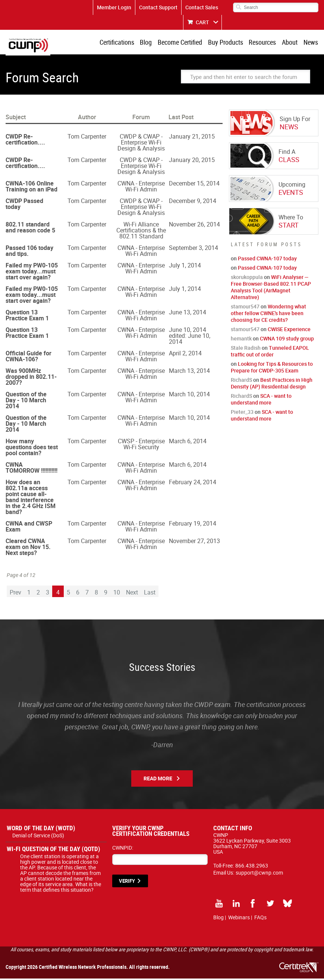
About (291, 43)
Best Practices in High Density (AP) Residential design (272, 385)
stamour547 (245, 308)
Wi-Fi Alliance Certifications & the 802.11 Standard (141, 232)
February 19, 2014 (193, 525)
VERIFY (127, 882)
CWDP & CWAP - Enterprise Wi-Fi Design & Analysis (141, 144)
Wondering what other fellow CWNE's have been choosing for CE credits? (268, 315)
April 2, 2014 (185, 355)
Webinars (239, 919)
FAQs (260, 919)
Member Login (114, 7)
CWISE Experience (289, 331)
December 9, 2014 (193, 202)
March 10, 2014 (189, 396)
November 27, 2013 (194, 542)
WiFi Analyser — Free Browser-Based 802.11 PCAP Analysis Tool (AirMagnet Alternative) (271, 288)
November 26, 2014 (194, 226)
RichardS (241, 381)
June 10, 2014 (188, 331)
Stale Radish (246, 349)
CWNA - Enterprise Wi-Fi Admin (141, 188)
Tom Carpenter (87, 138)
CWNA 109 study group (287, 340)
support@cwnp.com (259, 874)
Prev (15, 594)
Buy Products (229, 43)
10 (117, 594)
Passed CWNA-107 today (267, 260)
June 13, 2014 (188, 314)
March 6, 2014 (188, 443)
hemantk (241, 340)
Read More (158, 780)
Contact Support (158, 7)
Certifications (123, 43)
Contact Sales (202, 7)
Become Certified (184, 43)
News (311, 43)
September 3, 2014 (194, 249)
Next (132, 594)
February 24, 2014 (193, 483)
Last (150, 594)
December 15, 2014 (194, 185)
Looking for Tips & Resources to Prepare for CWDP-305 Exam (272, 369)
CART (202, 22)
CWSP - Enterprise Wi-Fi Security (141, 445)
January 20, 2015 (192, 161)
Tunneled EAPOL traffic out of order (270, 353)
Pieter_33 (242, 413)
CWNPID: (123, 849)
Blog (151, 43)
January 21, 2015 (192, 138)
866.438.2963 (252, 867)
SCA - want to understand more (261, 401)
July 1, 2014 (185, 267)
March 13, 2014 (189, 372)
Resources (265, 43)
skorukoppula (247, 278)
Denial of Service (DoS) (38, 837)
